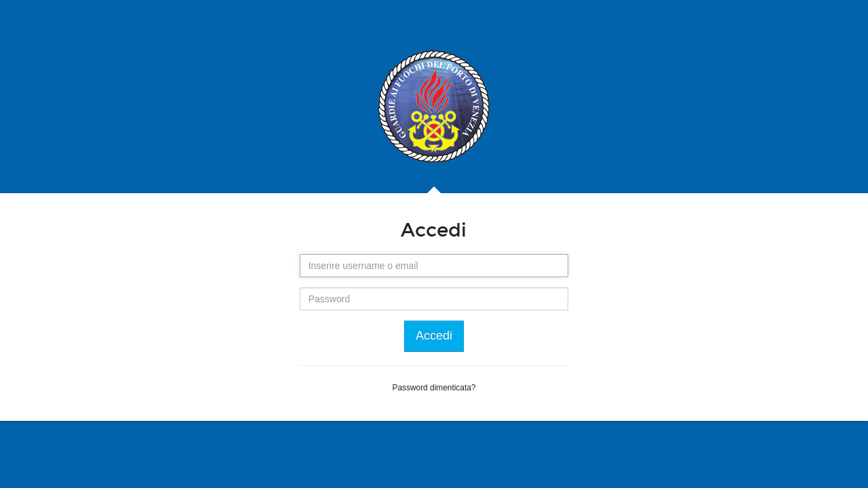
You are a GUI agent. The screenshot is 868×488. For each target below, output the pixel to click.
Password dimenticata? (434, 388)
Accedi (434, 335)
